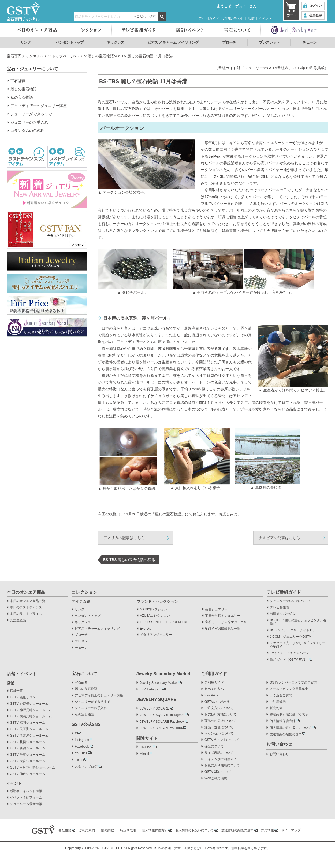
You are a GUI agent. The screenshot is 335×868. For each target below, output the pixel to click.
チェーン (310, 42)
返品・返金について (219, 727)
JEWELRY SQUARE (154, 708)
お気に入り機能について (222, 765)
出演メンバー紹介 (283, 614)
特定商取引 (128, 830)
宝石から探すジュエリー (223, 616)
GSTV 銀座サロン (23, 697)
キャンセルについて (219, 734)
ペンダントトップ (70, 42)
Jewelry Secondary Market (159, 683)
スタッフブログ (86, 767)
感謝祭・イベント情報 (26, 791)
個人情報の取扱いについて (195, 830)
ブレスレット (269, 42)
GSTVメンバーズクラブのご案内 (293, 683)
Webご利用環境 (216, 778)
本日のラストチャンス (26, 607)
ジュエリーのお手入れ (29, 122)
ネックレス (115, 42)
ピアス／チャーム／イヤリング (97, 629)
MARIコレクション (154, 609)
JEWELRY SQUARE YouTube (161, 728)
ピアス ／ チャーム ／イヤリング (173, 42)
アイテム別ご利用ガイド (222, 759)
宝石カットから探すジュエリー (228, 622)
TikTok (79, 760)
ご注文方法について (219, 708)
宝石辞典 (18, 81)
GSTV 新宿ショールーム (28, 748)
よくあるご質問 (281, 695)
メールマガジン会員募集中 (289, 689)
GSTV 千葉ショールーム (28, 755)
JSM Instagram (150, 689)
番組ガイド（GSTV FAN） (289, 660)
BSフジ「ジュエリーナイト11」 (293, 630)
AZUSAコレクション (155, 616)
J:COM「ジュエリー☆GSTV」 (292, 637)
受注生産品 (18, 620)
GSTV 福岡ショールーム (28, 723)
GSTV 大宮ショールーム (28, 761)
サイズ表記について (219, 753)
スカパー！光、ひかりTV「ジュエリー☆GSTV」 (298, 645)
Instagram (82, 740)
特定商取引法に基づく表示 (289, 714)
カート (292, 11)
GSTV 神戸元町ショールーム (31, 710)
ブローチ (229, 42)
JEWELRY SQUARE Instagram (162, 715)
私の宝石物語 (22, 97)
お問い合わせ (233, 18)
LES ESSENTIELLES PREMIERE (164, 622)
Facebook (82, 747)
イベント (265, 18)
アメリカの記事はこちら (124, 538)
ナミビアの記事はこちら (280, 538)
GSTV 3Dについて (218, 772)
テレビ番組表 (280, 607)
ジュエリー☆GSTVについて (290, 601)
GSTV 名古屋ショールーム (29, 736)
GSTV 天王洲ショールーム (29, 729)
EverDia (146, 629)
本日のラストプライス (26, 614)
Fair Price (211, 695)
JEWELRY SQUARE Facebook (162, 722)
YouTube (81, 753)
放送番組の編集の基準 (286, 734)
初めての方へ (214, 689)
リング (26, 42)
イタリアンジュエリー (156, 635)
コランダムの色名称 (27, 131)
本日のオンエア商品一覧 (28, 601)
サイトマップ (291, 830)
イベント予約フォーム (26, 798)
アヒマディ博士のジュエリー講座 (39, 106)
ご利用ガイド (209, 18)
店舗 (251, 18)
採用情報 (267, 830)
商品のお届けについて (221, 721)
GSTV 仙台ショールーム (28, 774)
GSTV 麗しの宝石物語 (95, 56)
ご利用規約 (278, 702)
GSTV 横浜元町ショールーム (31, 716)
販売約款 (276, 708)
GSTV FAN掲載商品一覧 (223, 629)
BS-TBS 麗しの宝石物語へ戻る (129, 560)
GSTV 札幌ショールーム (28, 742)
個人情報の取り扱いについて (291, 728)
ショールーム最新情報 (26, 804)
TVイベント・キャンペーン (290, 653)
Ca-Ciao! (146, 747)
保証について (214, 746)
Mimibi (144, 754)
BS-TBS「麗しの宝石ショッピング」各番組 (298, 622)
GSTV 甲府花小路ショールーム (32, 768)
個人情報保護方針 (282, 721)
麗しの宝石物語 (24, 89)
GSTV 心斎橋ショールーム (29, 704)
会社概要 (65, 830)
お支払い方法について (221, 714)
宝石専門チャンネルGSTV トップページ (40, 56)
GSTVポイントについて (222, 740)
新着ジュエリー (216, 609)
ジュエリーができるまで (31, 114)
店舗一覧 (16, 691)
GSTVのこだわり (217, 702)
